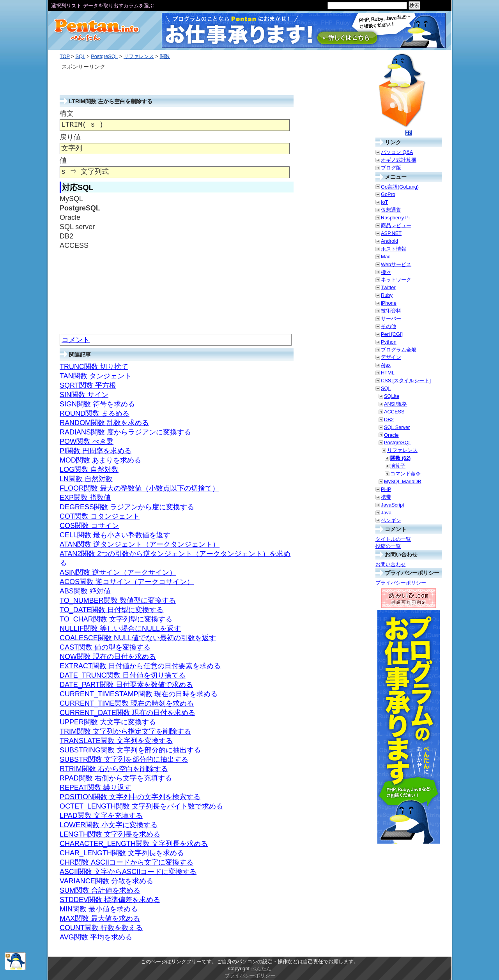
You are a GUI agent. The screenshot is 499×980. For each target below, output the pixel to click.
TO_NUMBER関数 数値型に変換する (118, 600)
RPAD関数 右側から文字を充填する (116, 778)
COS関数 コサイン (89, 526)
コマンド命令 (405, 474)
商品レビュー (396, 225)
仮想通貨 (391, 210)
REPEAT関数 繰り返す (96, 788)
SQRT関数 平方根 (88, 385)
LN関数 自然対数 (86, 479)
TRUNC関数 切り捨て (94, 367)
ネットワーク (396, 280)
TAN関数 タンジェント (96, 376)
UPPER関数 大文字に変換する (108, 722)
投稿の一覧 (388, 546)
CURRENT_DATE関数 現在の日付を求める (127, 713)
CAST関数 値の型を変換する (105, 647)
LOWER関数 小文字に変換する (109, 825)
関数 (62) (400, 458)
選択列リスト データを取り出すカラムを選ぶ (103, 6)
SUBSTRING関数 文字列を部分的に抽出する (130, 750)
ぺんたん (261, 969)
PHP (386, 489)
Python (389, 342)
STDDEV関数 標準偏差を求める (110, 900)
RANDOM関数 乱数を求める (104, 423)
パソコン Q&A (397, 152)
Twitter (388, 287)
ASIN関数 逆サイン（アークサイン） (118, 572)
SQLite (392, 396)
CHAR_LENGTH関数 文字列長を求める (122, 853)
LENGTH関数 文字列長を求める (110, 834)
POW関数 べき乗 (87, 441)
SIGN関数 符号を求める (97, 404)
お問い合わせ (391, 564)
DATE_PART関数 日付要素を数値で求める (126, 685)
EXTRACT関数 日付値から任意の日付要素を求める (140, 666)
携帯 (386, 497)
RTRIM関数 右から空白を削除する (114, 769)
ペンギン (391, 520)
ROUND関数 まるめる (95, 413)
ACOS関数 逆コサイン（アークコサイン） (127, 582)
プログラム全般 (399, 350)
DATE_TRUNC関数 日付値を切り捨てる (123, 675)
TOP (65, 56)
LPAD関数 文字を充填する (101, 816)
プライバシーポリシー (401, 583)
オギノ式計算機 (399, 160)
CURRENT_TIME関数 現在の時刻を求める (127, 703)
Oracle (391, 435)
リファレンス (139, 56)
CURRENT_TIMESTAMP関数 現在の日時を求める (139, 694)
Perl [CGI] (392, 334)
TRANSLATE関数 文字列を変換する (116, 741)
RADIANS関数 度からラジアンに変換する (125, 432)
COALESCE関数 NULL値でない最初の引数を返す (138, 638)
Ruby (387, 295)
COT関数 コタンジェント (100, 516)
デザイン (391, 357)
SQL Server (397, 427)
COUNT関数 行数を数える (101, 928)
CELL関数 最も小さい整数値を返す (115, 535)
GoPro (388, 194)
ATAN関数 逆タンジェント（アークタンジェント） (140, 544)
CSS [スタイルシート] (406, 381)
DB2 (389, 419)
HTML (388, 373)
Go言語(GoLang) (400, 187)
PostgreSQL (104, 56)
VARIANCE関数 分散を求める (106, 881)
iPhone (389, 303)
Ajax (386, 365)
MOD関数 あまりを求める (100, 460)
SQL (80, 56)
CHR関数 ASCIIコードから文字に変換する (127, 862)
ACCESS (394, 412)
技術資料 (391, 311)
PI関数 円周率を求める (96, 451)
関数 (165, 56)
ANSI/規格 (395, 404)
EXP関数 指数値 (85, 498)
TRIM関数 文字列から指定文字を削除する (125, 731)
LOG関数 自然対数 (89, 470)
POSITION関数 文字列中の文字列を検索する (130, 797)
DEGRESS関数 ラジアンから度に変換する (127, 507)
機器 (386, 272)
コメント (76, 340)
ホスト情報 (394, 249)
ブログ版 (391, 168)
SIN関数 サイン (84, 395)
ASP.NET (391, 233)
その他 (388, 326)
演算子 (398, 466)
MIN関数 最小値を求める (99, 909)
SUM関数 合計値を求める (100, 890)
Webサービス (396, 264)
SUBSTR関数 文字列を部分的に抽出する (124, 759)
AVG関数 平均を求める (96, 937)
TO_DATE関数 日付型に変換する (111, 610)
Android (389, 241)
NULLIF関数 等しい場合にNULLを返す (120, 629)
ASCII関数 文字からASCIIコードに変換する (128, 872)
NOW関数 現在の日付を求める (108, 657)
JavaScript (393, 505)
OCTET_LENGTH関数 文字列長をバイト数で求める (141, 806)
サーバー (391, 319)
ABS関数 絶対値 (85, 591)
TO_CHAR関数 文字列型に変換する (116, 619)
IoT (385, 202)
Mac (386, 257)
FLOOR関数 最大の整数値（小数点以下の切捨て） (139, 488)
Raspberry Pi (395, 218)
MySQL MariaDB (403, 481)
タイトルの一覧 (393, 539)
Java (386, 513)
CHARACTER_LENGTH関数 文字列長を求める (134, 844)
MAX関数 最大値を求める (100, 918)
